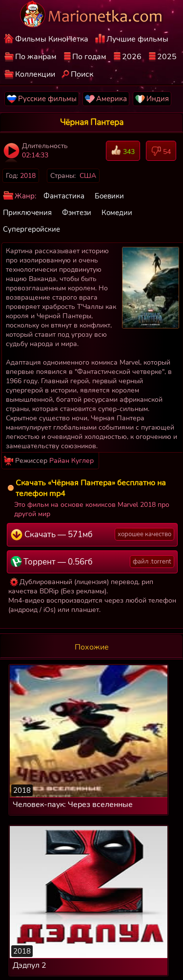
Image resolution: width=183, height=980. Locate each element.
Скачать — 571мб (92, 534)
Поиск (82, 74)
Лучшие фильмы (137, 39)
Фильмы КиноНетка (52, 39)
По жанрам (36, 57)
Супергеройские (31, 229)
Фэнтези (77, 213)
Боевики (109, 196)
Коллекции (35, 74)
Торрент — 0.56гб (92, 562)
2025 (167, 57)
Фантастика (64, 196)
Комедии (117, 213)
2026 (132, 57)
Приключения (27, 213)
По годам (89, 57)
